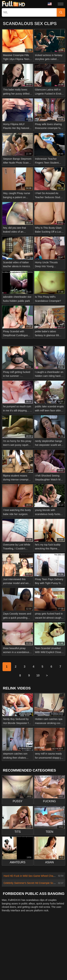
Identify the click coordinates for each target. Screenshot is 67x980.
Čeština (51, 950)
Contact (12, 931)
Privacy (45, 931)
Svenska (44, 960)
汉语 (47, 975)
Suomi (14, 950)
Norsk (20, 944)
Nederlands (16, 939)
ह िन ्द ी (13, 970)
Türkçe (23, 965)
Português (53, 955)
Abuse (24, 931)
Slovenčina (50, 939)
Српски (9, 944)
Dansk (25, 950)
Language (50, 4)
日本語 (57, 944)
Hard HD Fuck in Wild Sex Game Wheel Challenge (32, 876)
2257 (34, 931)
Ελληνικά (38, 950)
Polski (19, 960)
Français (36, 975)
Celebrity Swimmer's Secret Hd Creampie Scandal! (32, 883)
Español (22, 975)
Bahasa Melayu (39, 965)
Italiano (26, 970)
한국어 (46, 944)
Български (53, 970)
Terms (56, 931)
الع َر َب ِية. (37, 955)
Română (31, 960)
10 (38, 675)
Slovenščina (33, 939)
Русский (58, 960)
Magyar (56, 965)
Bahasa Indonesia (18, 955)
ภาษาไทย (33, 944)
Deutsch (39, 970)
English (11, 965)
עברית (8, 960)
